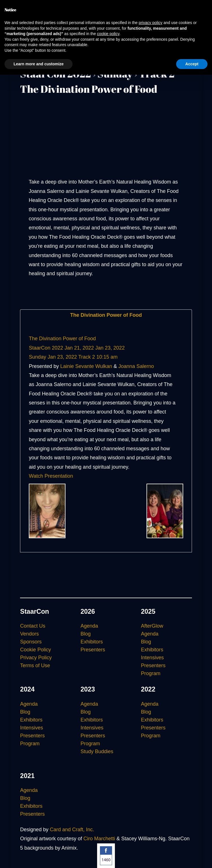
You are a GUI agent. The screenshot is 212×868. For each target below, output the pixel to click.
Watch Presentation (51, 476)
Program (151, 673)
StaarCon (34, 611)
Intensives (152, 658)
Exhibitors (92, 642)
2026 (88, 611)
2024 (27, 689)
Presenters (93, 650)
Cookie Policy (35, 650)
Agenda (89, 626)
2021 (27, 776)
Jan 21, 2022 (79, 348)
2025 (148, 611)
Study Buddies (97, 751)
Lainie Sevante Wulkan (86, 366)
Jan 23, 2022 (110, 348)
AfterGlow (152, 626)
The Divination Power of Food (106, 315)
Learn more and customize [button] (39, 64)
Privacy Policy (36, 658)
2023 (88, 689)
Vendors (29, 634)
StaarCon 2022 (46, 348)
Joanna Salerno (136, 366)
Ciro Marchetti (99, 839)
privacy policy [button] (150, 23)
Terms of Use (35, 665)
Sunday (37, 357)
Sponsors (31, 642)
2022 (148, 689)
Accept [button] (192, 64)
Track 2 (87, 357)
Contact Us (33, 626)
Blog (86, 634)
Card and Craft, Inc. (72, 830)
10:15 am (107, 357)
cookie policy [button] (108, 34)
